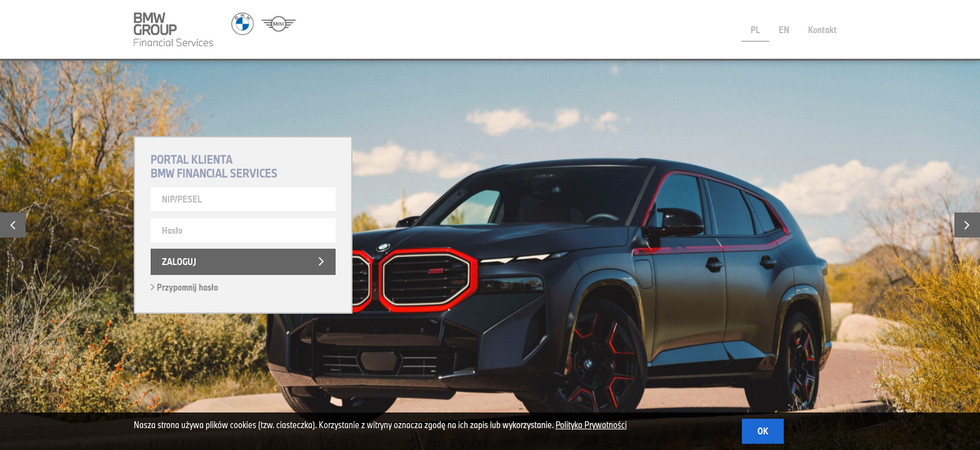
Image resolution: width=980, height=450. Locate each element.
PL (755, 30)
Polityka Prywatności (591, 425)
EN (784, 30)
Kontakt (822, 30)
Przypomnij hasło (184, 287)
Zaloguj (179, 262)
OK (763, 431)
